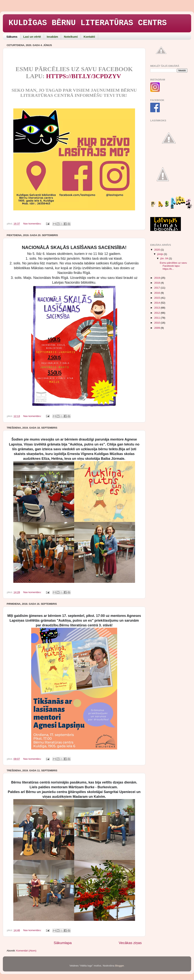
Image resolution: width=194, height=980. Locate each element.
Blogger (119, 966)
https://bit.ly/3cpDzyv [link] (83, 76)
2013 (157, 308)
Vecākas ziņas (130, 943)
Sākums (12, 37)
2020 (157, 250)
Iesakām (52, 37)
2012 (157, 313)
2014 (157, 303)
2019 (157, 278)
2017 (157, 288)
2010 (157, 323)
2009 (157, 328)
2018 (157, 283)
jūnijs (161, 254)
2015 (157, 298)
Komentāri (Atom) (26, 951)
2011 (157, 318)
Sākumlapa (63, 943)
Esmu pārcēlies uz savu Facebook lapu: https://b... (173, 266)
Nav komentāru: (33, 224)
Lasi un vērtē (32, 37)
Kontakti (89, 37)
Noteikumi (71, 37)
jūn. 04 (165, 258)
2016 (157, 293)
